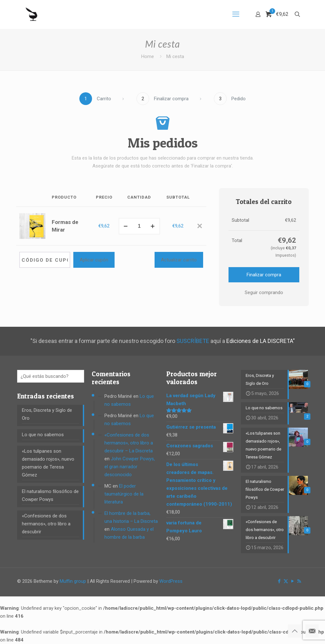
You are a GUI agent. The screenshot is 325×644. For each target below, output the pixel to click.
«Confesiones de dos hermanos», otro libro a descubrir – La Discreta (129, 443)
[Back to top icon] (295, 631)
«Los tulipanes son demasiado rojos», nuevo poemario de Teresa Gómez (48, 463)
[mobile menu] (236, 14)
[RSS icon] (299, 581)
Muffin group (73, 581)
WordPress (171, 581)
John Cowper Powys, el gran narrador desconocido (130, 467)
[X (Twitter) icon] (286, 581)
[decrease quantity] (126, 226)
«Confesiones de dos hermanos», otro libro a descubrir (46, 524)
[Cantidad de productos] (139, 226)
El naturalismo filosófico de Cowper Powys (50, 495)
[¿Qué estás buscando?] (51, 376)
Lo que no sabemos (43, 435)
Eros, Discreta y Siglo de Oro (47, 414)
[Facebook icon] (279, 581)
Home (148, 56)
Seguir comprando (264, 292)
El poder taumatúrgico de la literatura (124, 494)
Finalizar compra (264, 275)
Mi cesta (175, 56)
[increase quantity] (153, 226)
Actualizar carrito (179, 260)
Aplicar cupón (94, 260)
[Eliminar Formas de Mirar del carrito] (200, 226)
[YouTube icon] (292, 581)
